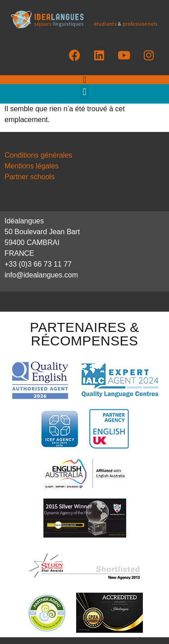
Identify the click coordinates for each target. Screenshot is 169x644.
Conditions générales (38, 155)
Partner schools (30, 177)
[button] (84, 92)
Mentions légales (32, 166)
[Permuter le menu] (84, 80)
